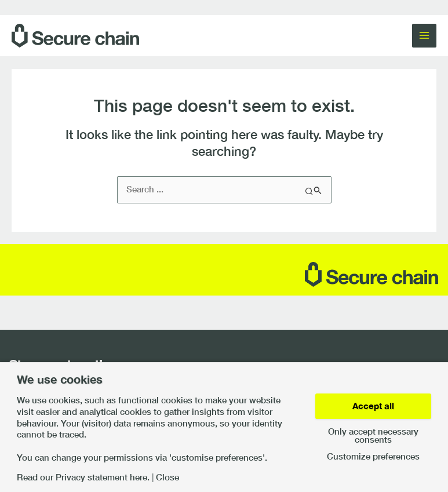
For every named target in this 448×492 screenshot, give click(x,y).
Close (167, 478)
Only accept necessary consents (373, 436)
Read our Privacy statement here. (83, 478)
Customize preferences (373, 457)
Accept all (373, 406)
